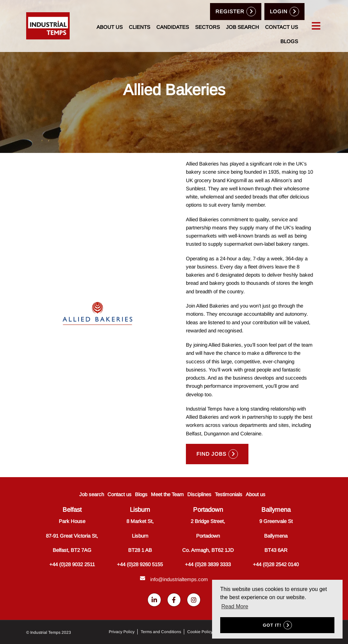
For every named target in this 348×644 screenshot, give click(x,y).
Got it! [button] (272, 625)
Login (279, 11)
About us (110, 27)
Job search (242, 27)
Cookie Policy (200, 632)
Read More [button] (235, 606)
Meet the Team (167, 494)
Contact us (282, 27)
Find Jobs (211, 454)
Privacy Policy (122, 632)
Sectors (207, 27)
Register (230, 11)
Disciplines (199, 494)
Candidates (173, 27)
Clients (140, 27)
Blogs (289, 41)
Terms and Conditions (161, 632)
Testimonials (229, 494)
